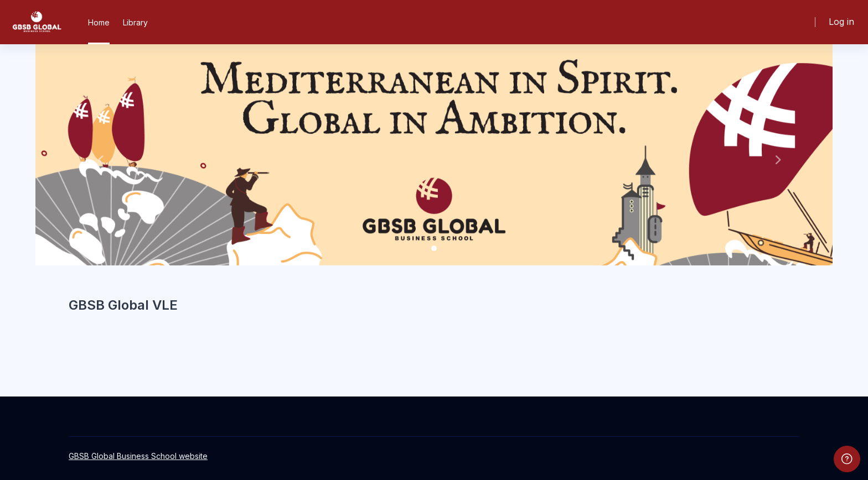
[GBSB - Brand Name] (37, 22)
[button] (95, 155)
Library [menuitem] (135, 22)
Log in (841, 22)
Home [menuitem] (99, 22)
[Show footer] (847, 459)
